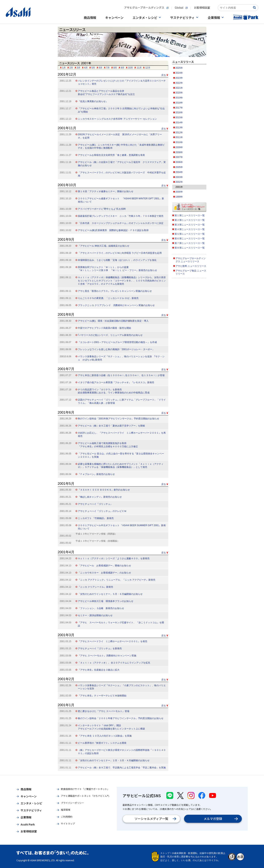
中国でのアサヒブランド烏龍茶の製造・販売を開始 (104, 328)
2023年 (178, 78)
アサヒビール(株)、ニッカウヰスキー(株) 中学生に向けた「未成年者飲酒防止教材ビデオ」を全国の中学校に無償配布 (121, 146)
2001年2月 (66, 679)
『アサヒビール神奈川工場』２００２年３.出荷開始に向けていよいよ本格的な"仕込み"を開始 (121, 110)
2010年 (178, 142)
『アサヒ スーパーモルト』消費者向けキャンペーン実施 (107, 656)
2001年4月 (66, 552)
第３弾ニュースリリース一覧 (188, 225)
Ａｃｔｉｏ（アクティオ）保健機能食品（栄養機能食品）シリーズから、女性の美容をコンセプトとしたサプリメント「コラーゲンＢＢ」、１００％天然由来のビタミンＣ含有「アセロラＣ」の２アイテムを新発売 (122, 281)
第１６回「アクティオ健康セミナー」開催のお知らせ (106, 191)
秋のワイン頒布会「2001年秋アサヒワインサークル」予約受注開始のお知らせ (119, 419)
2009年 (178, 147)
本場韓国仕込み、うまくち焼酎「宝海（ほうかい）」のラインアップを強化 (117, 260)
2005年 (178, 167)
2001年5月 (66, 484)
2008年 (178, 152)
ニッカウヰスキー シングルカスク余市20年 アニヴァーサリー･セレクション (117, 119)
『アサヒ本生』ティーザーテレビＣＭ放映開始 (102, 696)
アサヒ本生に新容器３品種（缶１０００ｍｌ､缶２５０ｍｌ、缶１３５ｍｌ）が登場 (121, 375)
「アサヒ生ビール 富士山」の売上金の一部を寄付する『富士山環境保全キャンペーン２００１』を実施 (121, 455)
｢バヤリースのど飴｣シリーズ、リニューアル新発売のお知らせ (110, 335)
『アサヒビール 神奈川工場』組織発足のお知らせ (104, 246)
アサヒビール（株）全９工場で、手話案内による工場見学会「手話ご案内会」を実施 (122, 768)
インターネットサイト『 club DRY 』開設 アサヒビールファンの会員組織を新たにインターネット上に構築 (111, 727)
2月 (70, 68)
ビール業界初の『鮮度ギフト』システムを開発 (102, 743)
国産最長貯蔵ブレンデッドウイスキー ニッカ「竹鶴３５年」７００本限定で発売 (121, 216)
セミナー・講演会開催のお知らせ (95, 615)
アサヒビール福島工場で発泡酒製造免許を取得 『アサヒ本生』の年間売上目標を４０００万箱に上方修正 (108, 445)
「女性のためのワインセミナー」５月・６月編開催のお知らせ (110, 594)
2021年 (178, 88)
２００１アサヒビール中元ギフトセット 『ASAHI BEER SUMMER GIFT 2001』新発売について (122, 527)
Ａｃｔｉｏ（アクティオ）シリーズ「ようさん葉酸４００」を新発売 (114, 558)
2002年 (178, 182)
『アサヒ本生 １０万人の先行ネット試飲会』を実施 (105, 736)
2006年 (178, 162)
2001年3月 (66, 635)
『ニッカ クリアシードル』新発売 (95, 587)
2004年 (178, 172)
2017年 (178, 108)
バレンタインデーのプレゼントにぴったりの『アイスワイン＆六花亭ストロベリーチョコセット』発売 (122, 82)
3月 (78, 68)
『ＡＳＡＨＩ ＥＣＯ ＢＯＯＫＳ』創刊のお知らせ (104, 490)
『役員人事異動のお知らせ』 (93, 101)
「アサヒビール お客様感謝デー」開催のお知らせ (104, 566)
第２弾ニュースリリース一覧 (188, 220)
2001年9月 (66, 240)
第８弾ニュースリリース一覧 (188, 248)
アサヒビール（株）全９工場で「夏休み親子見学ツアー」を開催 (111, 426)
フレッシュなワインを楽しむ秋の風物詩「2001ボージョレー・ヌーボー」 (116, 349)
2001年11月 (67, 128)
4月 (85, 68)
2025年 (178, 68)
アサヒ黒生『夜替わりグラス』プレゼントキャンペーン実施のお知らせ (115, 291)
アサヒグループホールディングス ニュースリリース (189, 260)
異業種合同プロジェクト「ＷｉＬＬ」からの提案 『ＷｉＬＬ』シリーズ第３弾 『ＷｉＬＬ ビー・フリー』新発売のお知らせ (117, 269)
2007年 (178, 157)
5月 (92, 68)
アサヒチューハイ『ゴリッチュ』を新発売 (100, 648)
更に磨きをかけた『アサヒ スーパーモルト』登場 (104, 711)
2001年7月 (66, 369)
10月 (129, 68)
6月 (100, 68)
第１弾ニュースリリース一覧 (188, 216)
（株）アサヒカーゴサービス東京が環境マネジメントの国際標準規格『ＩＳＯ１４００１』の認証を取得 (122, 752)
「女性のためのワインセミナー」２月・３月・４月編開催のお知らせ (114, 760)
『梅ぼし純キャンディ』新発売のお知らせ (100, 497)
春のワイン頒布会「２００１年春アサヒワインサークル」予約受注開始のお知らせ (121, 718)
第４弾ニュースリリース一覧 (188, 230)
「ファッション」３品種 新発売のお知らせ (101, 608)
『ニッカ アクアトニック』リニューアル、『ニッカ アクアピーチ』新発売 (117, 580)
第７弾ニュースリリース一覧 (188, 243)
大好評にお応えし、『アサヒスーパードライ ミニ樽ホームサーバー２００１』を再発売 (122, 434)
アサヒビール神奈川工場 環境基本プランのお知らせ (106, 601)
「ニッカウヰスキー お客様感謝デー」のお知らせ (104, 573)
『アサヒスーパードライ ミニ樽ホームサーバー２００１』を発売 (113, 641)
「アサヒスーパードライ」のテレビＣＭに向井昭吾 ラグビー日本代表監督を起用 (120, 253)
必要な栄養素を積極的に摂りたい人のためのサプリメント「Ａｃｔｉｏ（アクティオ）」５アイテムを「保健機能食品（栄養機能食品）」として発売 (121, 466)
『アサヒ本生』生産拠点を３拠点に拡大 (99, 670)
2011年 (178, 137)
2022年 (178, 83)
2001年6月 (66, 412)
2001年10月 (67, 185)
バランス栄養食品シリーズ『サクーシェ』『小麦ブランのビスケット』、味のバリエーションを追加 (122, 687)
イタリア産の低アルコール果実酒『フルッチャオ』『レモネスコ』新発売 (116, 382)
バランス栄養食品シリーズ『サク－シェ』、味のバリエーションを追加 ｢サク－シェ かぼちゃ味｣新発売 (121, 358)
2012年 (178, 133)
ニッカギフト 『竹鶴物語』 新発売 (96, 518)
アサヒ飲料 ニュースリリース (190, 266)
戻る (165, 75)
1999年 (178, 197)
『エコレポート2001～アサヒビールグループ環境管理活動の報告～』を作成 (117, 342)
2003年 (178, 177)
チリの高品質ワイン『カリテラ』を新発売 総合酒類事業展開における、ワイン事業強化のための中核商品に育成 (114, 391)
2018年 (178, 103)
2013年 (178, 128)
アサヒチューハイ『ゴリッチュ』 (95, 504)
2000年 (178, 192)
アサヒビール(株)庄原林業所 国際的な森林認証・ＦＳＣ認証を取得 (113, 230)
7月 (107, 68)
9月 (121, 68)
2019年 (178, 98)
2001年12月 (67, 74)
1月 (63, 68)
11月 (138, 68)
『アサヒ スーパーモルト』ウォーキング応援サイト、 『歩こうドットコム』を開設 (121, 624)
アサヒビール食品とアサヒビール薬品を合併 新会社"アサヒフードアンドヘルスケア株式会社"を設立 (106, 93)
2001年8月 (66, 315)
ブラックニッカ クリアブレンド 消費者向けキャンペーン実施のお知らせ (116, 305)
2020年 (178, 93)
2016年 (178, 113)
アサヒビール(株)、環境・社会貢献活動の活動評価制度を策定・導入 (113, 321)
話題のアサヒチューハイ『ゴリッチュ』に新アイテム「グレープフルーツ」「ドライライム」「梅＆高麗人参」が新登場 (122, 401)
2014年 (178, 123)
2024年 (178, 73)
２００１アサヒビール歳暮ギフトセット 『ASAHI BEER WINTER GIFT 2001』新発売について (121, 200)
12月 (147, 68)
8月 (114, 68)
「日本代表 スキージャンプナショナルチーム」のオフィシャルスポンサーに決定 (121, 223)
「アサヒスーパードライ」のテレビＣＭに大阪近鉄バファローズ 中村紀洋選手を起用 (122, 174)
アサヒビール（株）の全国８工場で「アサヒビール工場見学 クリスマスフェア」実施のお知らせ (122, 164)
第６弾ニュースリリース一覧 (188, 239)
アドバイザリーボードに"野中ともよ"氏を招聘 (102, 209)
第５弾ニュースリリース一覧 (188, 234)
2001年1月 (66, 705)
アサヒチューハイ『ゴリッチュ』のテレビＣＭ (102, 511)
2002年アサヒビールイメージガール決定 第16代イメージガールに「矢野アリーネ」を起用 (120, 136)
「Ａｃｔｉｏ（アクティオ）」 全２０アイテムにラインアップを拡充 (114, 663)
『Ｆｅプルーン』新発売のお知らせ (96, 474)
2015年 (178, 118)
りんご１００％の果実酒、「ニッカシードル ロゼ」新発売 (108, 298)
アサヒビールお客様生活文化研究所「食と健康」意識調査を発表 (111, 155)
